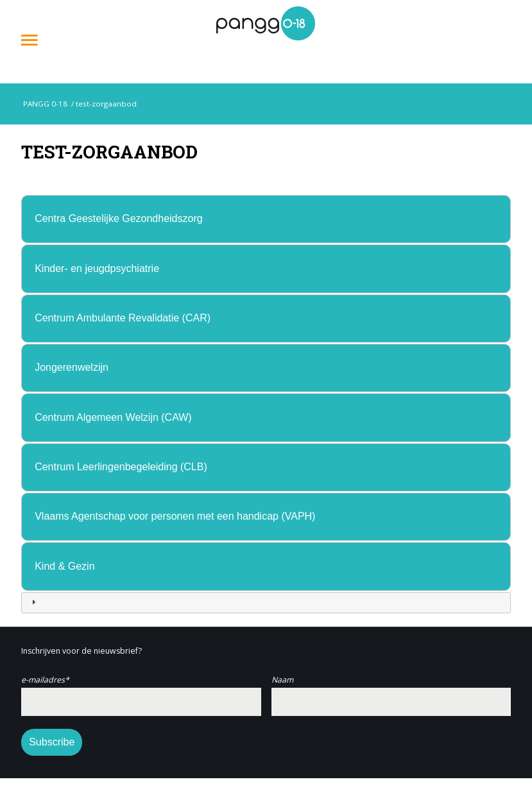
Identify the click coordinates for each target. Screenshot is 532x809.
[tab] (266, 219)
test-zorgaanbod (109, 151)
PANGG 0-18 (44, 104)
